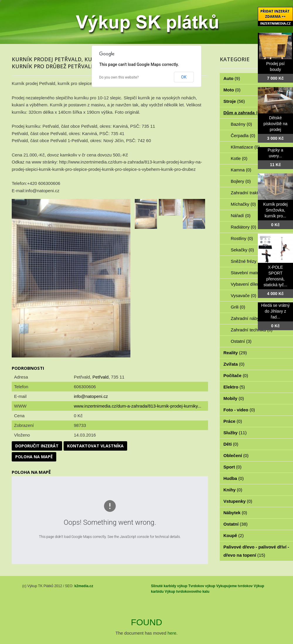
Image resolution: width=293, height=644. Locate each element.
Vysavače (244, 295)
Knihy (233, 490)
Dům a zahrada (242, 113)
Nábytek (235, 513)
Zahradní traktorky (252, 193)
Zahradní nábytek (251, 318)
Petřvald (100, 377)
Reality (235, 353)
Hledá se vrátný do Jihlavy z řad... (275, 311)
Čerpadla (243, 136)
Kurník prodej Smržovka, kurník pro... (275, 210)
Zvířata (234, 364)
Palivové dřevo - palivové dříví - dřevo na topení (256, 551)
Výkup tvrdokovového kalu (187, 592)
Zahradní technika (252, 330)
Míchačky (243, 204)
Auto (232, 78)
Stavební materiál (251, 273)
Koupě (234, 535)
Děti (231, 444)
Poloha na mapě (34, 457)
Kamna (241, 170)
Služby (235, 433)
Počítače (236, 375)
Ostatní (241, 341)
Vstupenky (238, 501)
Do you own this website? (119, 77)
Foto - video (239, 410)
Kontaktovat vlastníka (95, 446)
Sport (233, 467)
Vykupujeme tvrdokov (234, 586)
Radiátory (244, 227)
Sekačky (242, 250)
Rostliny (242, 238)
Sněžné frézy (247, 261)
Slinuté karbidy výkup (169, 586)
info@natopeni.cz (91, 396)
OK (184, 77)
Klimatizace (245, 147)
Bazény (242, 124)
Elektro (234, 387)
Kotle (239, 158)
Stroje (234, 101)
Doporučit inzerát (37, 446)
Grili (238, 307)
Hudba (234, 478)
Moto (232, 90)
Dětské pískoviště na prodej (275, 124)
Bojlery (241, 181)
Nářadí (241, 215)
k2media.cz (84, 586)
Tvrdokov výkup (202, 586)
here (172, 633)
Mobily (234, 398)
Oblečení (236, 455)
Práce (233, 421)
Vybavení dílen (249, 284)
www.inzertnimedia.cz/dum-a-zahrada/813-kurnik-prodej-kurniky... (138, 406)
